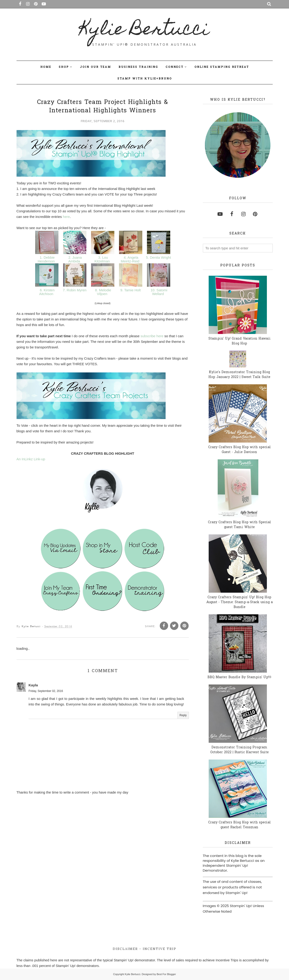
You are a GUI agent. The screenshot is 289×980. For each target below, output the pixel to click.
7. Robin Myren (75, 291)
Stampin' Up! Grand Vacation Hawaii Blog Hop (240, 341)
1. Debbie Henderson (47, 261)
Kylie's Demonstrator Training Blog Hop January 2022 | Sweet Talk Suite (239, 375)
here (66, 218)
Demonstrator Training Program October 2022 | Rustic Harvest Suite (240, 750)
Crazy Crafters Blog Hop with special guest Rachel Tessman (240, 825)
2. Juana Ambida (75, 261)
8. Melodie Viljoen (103, 293)
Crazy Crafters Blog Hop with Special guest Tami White (240, 525)
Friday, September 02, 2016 (46, 694)
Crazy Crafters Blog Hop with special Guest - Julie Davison (240, 450)
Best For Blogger (166, 974)
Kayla (33, 688)
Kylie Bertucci (144, 31)
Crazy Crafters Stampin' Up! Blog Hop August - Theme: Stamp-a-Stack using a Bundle (240, 602)
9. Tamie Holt (131, 291)
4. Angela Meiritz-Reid (130, 261)
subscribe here (152, 337)
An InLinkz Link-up (31, 462)
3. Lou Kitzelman (102, 261)
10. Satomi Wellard (159, 293)
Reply (183, 718)
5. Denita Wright (159, 259)
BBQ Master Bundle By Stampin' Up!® (240, 677)
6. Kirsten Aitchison (47, 293)
